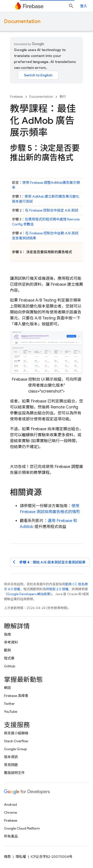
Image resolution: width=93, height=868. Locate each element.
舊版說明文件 (14, 773)
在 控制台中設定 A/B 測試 (52, 210)
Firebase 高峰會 (16, 696)
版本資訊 (11, 757)
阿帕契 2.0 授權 (57, 589)
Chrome (10, 812)
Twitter (9, 704)
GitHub (10, 666)
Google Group (15, 749)
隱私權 (21, 857)
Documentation (22, 21)
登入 (84, 6)
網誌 (7, 688)
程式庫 (9, 658)
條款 (7, 857)
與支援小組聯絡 (16, 733)
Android (10, 805)
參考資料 (11, 642)
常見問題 (11, 765)
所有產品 (11, 836)
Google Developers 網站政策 (29, 594)
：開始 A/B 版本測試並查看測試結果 (49, 562)
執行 (63, 97)
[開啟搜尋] (71, 6)
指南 (7, 634)
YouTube (11, 712)
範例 (7, 650)
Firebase (16, 97)
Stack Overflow (16, 741)
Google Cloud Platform (22, 828)
